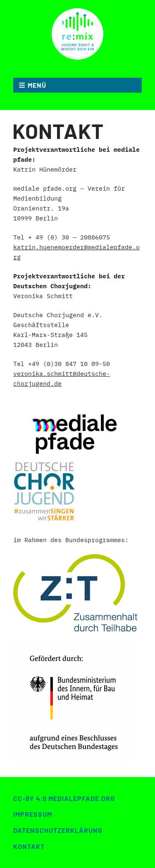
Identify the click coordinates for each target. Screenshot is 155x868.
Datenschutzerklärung (58, 830)
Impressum (33, 814)
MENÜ (37, 85)
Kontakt (29, 846)
